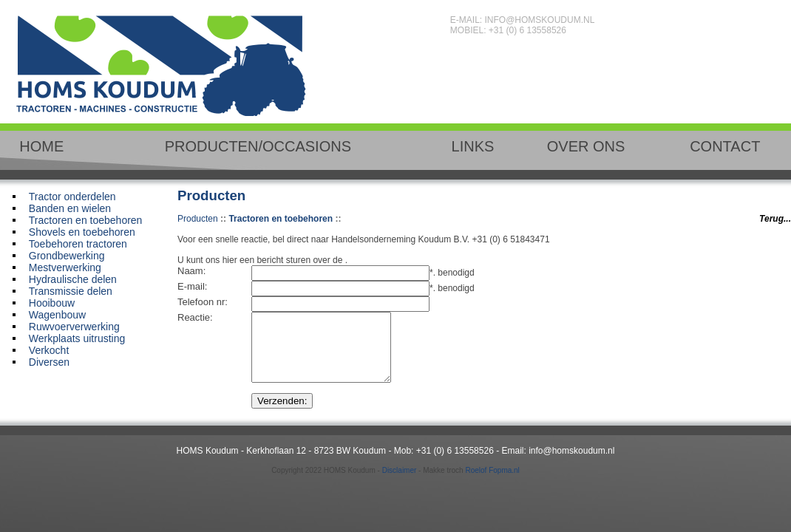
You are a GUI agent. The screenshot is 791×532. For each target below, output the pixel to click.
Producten (198, 219)
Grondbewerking (67, 256)
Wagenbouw (57, 315)
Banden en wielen (70, 208)
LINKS (473, 146)
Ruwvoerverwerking (74, 327)
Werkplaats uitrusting (77, 338)
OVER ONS (586, 146)
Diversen (49, 362)
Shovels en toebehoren (82, 232)
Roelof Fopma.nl (492, 484)
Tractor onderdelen (72, 197)
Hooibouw (52, 303)
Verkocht (49, 350)
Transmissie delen (71, 291)
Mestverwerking (65, 267)
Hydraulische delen (73, 279)
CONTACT (725, 146)
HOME (41, 146)
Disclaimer (400, 484)
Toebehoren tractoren (78, 244)
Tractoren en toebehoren (86, 220)
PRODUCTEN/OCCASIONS (258, 146)
